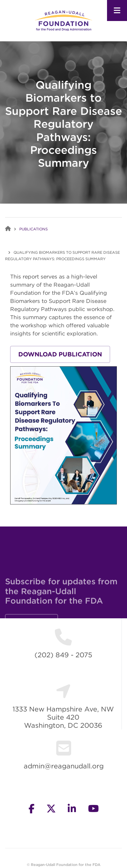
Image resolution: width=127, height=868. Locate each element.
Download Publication (60, 354)
